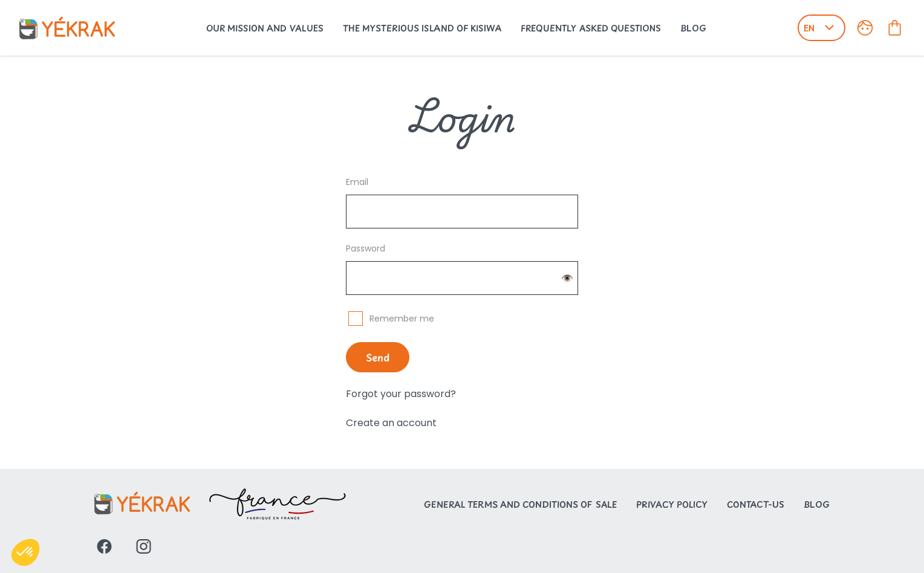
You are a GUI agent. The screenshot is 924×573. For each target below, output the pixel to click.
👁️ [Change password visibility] (567, 278)
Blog (693, 28)
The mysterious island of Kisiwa (422, 28)
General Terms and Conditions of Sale (520, 504)
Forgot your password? (401, 394)
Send (378, 357)
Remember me (402, 319)
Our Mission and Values (265, 28)
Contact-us (756, 504)
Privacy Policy (672, 504)
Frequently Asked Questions (591, 28)
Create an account (391, 423)
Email (357, 182)
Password (366, 248)
